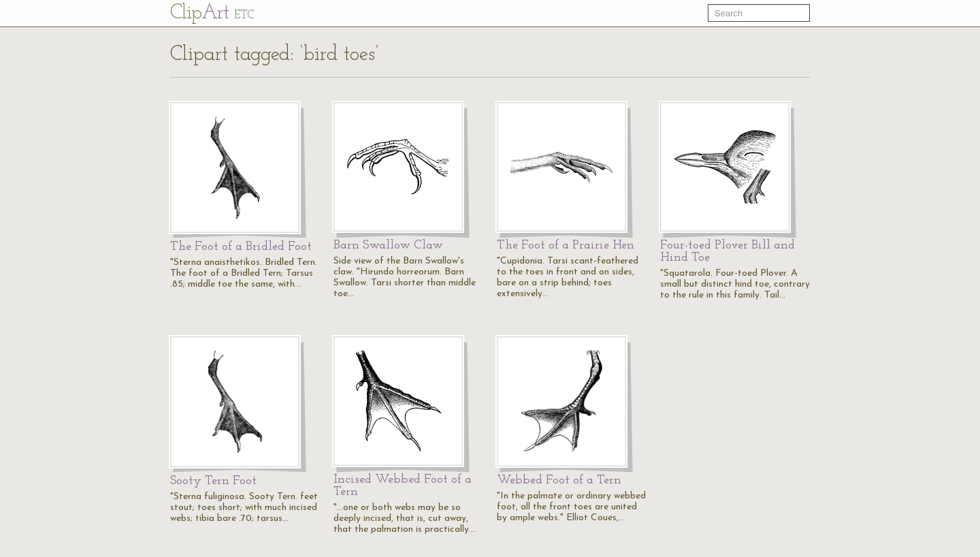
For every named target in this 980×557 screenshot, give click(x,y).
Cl (212, 13)
